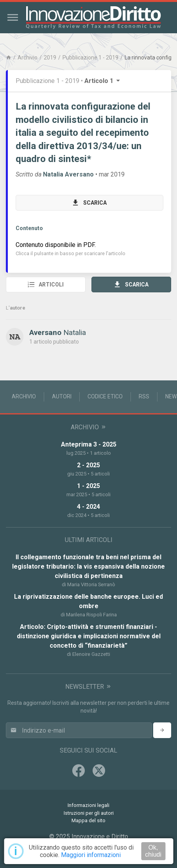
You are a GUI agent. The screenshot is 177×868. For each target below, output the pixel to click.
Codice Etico (105, 396)
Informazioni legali (88, 805)
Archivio (28, 58)
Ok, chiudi (153, 851)
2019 (50, 58)
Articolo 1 (103, 81)
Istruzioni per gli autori (89, 813)
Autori (62, 396)
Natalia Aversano (68, 174)
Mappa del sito (88, 820)
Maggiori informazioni (91, 855)
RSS (144, 396)
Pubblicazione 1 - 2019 (90, 58)
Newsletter (88, 687)
